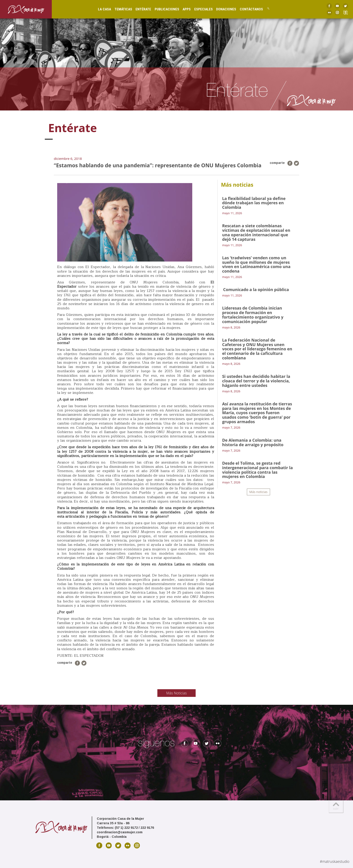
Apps (183, 9)
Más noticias (258, 492)
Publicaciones (163, 9)
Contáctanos (247, 9)
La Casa (101, 9)
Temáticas (119, 9)
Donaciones (222, 9)
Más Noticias (177, 693)
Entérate (139, 9)
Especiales (199, 9)
